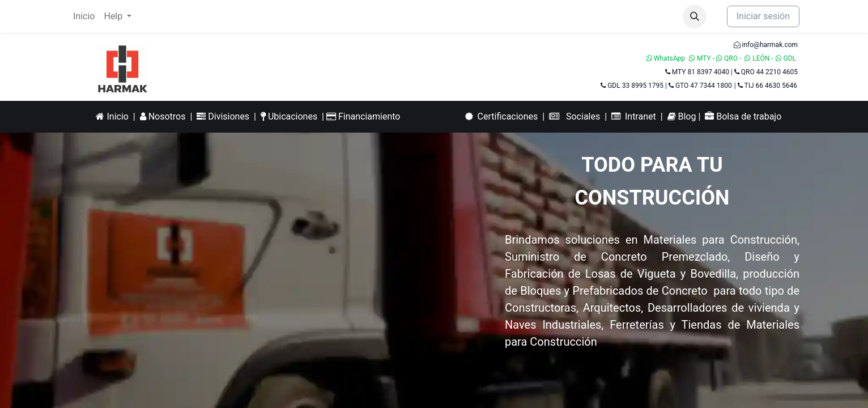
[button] (695, 16)
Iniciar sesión (763, 16)
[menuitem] (84, 16)
